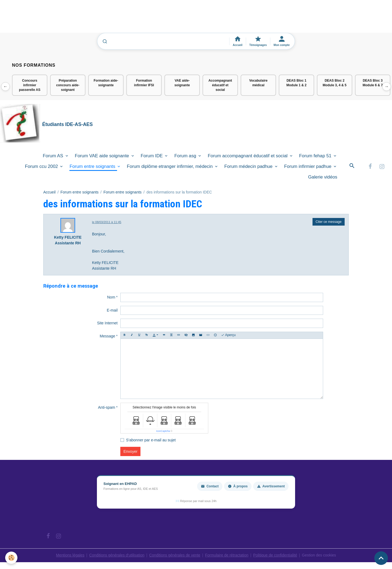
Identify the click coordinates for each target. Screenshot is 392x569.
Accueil (49, 192)
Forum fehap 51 (316, 156)
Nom (111, 297)
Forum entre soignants (93, 167)
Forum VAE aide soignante (103, 156)
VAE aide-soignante (182, 83)
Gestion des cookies (320, 555)
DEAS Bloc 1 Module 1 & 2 (296, 83)
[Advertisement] (99, 19)
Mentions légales (69, 555)
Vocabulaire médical (258, 83)
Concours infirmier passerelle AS (30, 85)
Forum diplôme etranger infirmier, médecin (170, 167)
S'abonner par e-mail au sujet (151, 440)
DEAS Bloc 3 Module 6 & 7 (373, 83)
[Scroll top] (381, 558)
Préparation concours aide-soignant (68, 85)
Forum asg (186, 156)
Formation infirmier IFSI (144, 83)
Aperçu (228, 335)
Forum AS (53, 156)
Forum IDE (152, 156)
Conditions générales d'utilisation (116, 555)
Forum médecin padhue (249, 167)
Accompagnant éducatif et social (220, 85)
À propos (238, 487)
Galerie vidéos (323, 177)
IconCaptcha (163, 431)
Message (107, 336)
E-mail (112, 310)
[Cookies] (12, 558)
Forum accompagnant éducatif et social (248, 156)
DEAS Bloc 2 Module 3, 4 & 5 (334, 83)
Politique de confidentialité (276, 555)
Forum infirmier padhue (308, 167)
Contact (210, 487)
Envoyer (131, 452)
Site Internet (108, 323)
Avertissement (271, 487)
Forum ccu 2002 (42, 167)
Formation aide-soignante (106, 83)
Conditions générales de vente (175, 555)
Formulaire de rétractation (227, 555)
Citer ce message (328, 222)
